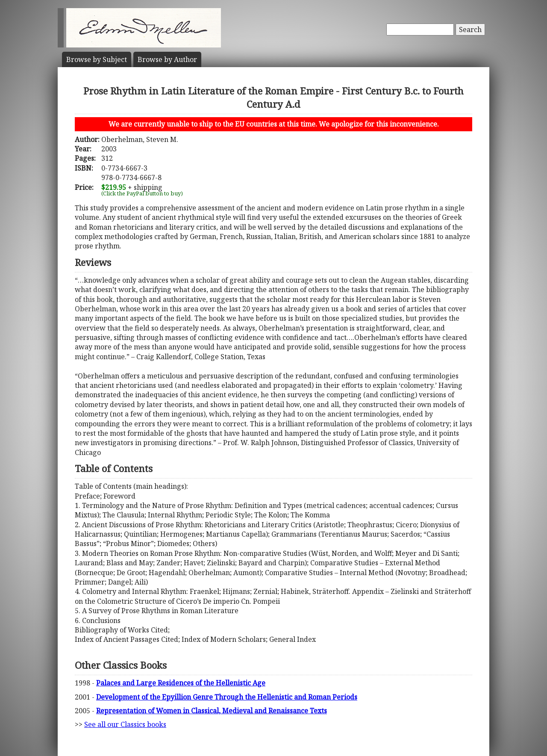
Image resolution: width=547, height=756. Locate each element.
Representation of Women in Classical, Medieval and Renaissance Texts (212, 711)
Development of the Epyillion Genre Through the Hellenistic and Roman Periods (227, 697)
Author (167, 59)
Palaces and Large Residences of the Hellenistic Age (181, 683)
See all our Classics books (125, 724)
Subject (97, 59)
